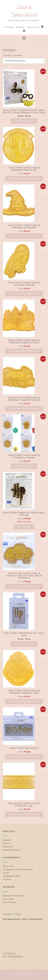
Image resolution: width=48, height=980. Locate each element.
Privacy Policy (9, 899)
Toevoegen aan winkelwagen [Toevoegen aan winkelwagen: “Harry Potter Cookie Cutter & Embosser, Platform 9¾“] (24, 179)
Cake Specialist (24, 11)
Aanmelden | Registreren (15, 27)
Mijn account (8, 866)
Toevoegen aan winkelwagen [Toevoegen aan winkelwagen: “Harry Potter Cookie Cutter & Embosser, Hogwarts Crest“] (24, 701)
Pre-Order (7, 879)
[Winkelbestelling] (24, 61)
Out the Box (29, 974)
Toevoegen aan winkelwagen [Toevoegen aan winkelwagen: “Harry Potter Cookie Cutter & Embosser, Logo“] (24, 814)
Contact (6, 873)
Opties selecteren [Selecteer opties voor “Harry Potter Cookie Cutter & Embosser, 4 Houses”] (24, 466)
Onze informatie (9, 902)
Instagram (7, 840)
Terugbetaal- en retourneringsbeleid (18, 869)
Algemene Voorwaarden (13, 896)
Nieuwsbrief (8, 847)
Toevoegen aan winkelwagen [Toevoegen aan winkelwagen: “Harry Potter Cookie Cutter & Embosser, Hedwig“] (24, 294)
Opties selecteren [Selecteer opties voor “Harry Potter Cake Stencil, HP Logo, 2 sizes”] (24, 644)
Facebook (7, 843)
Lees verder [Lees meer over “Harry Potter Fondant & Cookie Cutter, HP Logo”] (24, 527)
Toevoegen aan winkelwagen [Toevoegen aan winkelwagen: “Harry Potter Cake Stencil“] (24, 757)
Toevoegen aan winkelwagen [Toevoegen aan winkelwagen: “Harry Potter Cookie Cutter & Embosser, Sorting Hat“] (24, 236)
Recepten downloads (12, 850)
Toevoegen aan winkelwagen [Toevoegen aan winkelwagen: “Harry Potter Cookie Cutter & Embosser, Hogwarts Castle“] (24, 351)
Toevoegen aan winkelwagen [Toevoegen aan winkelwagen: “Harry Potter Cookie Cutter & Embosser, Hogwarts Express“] (24, 409)
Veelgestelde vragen (11, 876)
